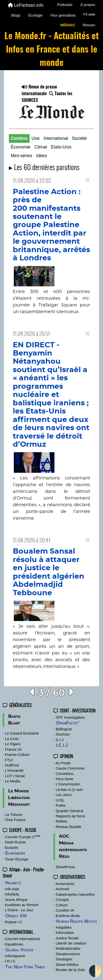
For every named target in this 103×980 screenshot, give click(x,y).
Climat (41, 147)
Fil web (89, 14)
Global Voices (19, 950)
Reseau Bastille (69, 827)
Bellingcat (64, 729)
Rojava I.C (14, 922)
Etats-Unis (61, 147)
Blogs (16, 15)
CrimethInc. (65, 774)
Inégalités (64, 927)
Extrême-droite (68, 916)
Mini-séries (22, 156)
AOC (64, 836)
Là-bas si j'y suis (69, 789)
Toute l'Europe (17, 859)
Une (36, 138)
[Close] (88, 181)
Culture (62, 905)
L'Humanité (14, 770)
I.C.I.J (62, 745)
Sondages (64, 959)
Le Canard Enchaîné (22, 733)
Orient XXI (16, 916)
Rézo (64, 857)
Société (79, 138)
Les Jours (64, 795)
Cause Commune (70, 768)
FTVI (9, 760)
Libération (19, 798)
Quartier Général (69, 811)
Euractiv (12, 847)
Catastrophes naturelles (75, 894)
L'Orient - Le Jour (19, 910)
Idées (42, 156)
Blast (14, 723)
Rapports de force (70, 816)
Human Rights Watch (77, 921)
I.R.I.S (10, 961)
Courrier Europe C (23, 837)
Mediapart (19, 804)
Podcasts (65, 5)
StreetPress (65, 867)
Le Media (13, 781)
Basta (14, 716)
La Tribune (14, 815)
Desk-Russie (15, 842)
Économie (21, 147)
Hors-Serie (65, 779)
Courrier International (22, 939)
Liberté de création (71, 943)
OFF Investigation (70, 717)
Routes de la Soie (70, 970)
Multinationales (68, 948)
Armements (65, 884)
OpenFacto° (68, 723)
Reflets (61, 821)
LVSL (60, 800)
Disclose (63, 734)
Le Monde (18, 791)
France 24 (13, 749)
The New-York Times (25, 967)
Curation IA (65, 910)
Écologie (35, 15)
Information (65, 933)
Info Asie (12, 889)
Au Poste (63, 763)
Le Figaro (13, 744)
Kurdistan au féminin (22, 905)
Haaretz (13, 883)
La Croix (12, 739)
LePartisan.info (26, 5)
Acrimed (62, 889)
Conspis (62, 900)
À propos (88, 5)
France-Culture (17, 755)
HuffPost (12, 765)
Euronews (15, 853)
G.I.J (60, 740)
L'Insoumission (68, 784)
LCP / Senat (15, 776)
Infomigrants (15, 956)
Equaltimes (14, 944)
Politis (61, 805)
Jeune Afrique (16, 900)
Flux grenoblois (63, 15)
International (56, 138)
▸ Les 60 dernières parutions (44, 168)
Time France (15, 820)
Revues (89, 25)
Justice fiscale (67, 938)
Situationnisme (68, 954)
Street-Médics (67, 965)
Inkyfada (12, 894)
